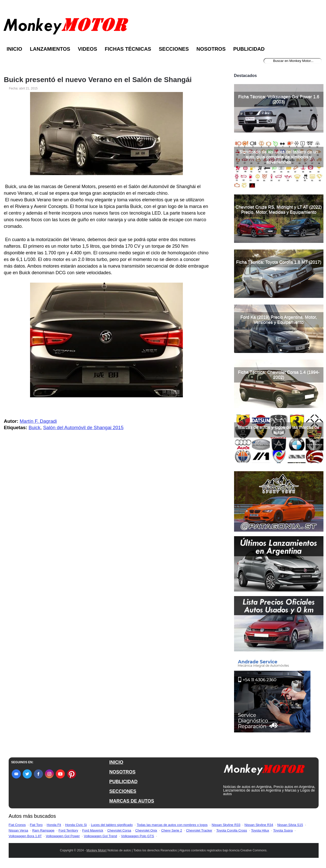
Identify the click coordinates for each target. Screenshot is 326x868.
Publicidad (249, 49)
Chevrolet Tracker (199, 830)
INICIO (116, 762)
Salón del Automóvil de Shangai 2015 (83, 428)
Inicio (14, 49)
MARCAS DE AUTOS (132, 801)
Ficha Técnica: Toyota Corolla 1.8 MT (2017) (279, 262)
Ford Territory (68, 830)
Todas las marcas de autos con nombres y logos (172, 825)
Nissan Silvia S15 (290, 825)
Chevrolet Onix (146, 830)
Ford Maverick (93, 830)
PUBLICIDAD (123, 782)
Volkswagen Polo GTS (137, 836)
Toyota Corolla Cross (232, 830)
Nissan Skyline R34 (259, 825)
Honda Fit (54, 825)
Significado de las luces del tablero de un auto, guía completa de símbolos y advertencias (279, 157)
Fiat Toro (36, 825)
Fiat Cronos (17, 825)
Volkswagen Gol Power (63, 836)
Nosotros (211, 49)
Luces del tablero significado (112, 825)
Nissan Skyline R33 (226, 825)
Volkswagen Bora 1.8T (25, 836)
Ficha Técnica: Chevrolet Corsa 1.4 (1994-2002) (279, 375)
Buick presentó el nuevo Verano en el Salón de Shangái (98, 80)
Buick (34, 428)
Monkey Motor (96, 850)
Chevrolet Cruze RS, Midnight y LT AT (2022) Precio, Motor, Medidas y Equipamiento (279, 210)
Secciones (174, 49)
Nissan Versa (18, 830)
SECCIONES (123, 791)
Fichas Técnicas (128, 49)
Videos (88, 49)
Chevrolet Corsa (119, 830)
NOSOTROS (122, 772)
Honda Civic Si (76, 825)
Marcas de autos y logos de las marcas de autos (279, 430)
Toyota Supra (283, 830)
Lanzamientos (50, 49)
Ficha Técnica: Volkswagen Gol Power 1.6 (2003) (279, 99)
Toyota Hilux (260, 830)
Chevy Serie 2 (172, 830)
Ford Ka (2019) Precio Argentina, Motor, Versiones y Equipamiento (279, 320)
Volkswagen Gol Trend (100, 836)
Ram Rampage (43, 830)
